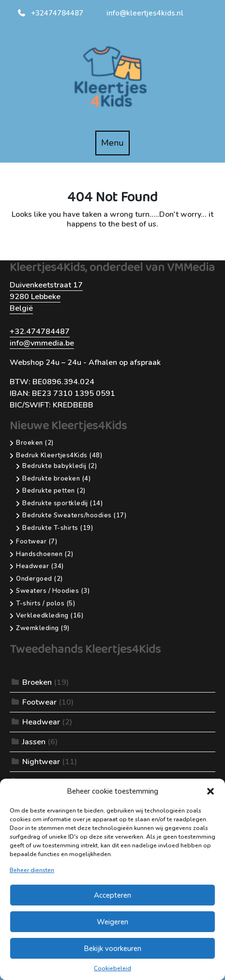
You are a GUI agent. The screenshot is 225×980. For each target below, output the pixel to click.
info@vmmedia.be (42, 343)
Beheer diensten (32, 870)
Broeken (37, 682)
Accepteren (112, 895)
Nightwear (41, 762)
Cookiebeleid (112, 968)
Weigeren (112, 922)
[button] (210, 791)
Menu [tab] (115, 146)
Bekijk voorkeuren (112, 949)
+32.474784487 (40, 332)
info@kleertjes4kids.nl (145, 13)
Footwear (39, 702)
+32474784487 (50, 13)
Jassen (34, 742)
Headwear (41, 722)
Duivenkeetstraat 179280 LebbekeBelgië (46, 297)
